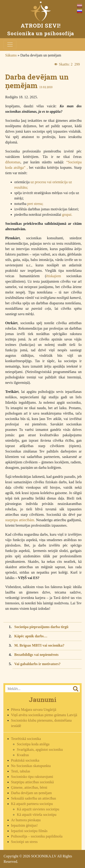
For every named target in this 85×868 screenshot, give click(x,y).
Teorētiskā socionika (26, 739)
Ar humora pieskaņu (26, 820)
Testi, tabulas (21, 771)
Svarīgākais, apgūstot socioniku (40, 750)
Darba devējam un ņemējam (32, 793)
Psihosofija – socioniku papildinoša (37, 836)
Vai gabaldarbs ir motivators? (37, 664)
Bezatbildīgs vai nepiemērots (36, 655)
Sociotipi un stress (24, 842)
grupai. (67, 215)
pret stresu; (35, 204)
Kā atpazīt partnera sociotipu (32, 804)
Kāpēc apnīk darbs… (31, 636)
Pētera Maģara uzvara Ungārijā (34, 710)
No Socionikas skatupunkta (31, 766)
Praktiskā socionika (25, 760)
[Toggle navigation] (10, 45)
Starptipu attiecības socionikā (32, 782)
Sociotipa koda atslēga (33, 744)
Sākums (11, 55)
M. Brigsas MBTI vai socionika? (39, 645)
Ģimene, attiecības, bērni (29, 787)
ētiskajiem (54, 276)
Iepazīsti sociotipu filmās (29, 831)
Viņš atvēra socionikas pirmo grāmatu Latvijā (44, 715)
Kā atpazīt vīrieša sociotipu (37, 815)
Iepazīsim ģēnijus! (24, 825)
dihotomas (13, 162)
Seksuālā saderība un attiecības (34, 798)
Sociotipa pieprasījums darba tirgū (41, 627)
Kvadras (23, 755)
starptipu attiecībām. (20, 520)
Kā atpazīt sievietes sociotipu (38, 809)
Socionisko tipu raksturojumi (32, 777)
